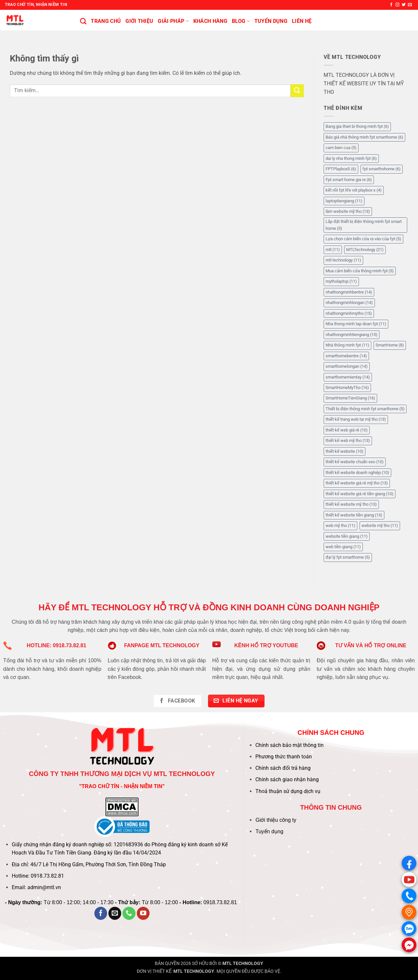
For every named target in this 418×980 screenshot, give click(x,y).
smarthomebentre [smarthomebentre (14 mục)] (346, 356)
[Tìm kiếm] (83, 21)
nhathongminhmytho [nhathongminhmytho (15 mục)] (349, 313)
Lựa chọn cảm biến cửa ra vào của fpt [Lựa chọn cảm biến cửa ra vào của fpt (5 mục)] (363, 239)
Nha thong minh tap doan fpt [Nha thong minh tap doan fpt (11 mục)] (356, 324)
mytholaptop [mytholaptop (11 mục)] (341, 281)
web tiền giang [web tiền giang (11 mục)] (343, 547)
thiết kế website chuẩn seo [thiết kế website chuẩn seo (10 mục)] (355, 462)
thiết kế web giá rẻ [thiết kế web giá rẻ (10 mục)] (347, 430)
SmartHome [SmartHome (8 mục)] (390, 345)
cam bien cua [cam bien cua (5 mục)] (341, 148)
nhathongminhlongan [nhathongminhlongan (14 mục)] (349, 303)
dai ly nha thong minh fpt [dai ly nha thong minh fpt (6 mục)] (351, 158)
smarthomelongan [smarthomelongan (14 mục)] (347, 366)
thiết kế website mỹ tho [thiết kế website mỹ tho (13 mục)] (351, 504)
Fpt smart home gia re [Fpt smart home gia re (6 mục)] (349, 180)
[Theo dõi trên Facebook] (391, 5)
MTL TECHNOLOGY (243, 963)
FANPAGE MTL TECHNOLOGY (162, 645)
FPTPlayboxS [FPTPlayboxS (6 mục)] (341, 169)
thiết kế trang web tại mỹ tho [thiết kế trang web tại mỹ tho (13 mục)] (356, 419)
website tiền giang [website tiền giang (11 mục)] (347, 536)
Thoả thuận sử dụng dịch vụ (288, 791)
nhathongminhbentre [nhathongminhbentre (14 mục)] (349, 292)
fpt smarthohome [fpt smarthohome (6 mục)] (382, 169)
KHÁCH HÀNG (210, 21)
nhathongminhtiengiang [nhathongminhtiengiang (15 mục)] (352, 335)
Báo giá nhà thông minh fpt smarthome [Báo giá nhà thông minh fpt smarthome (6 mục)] (364, 137)
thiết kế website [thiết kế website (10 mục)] (345, 451)
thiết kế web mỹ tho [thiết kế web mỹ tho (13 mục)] (348, 440)
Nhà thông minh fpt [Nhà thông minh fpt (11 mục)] (347, 345)
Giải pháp (173, 21)
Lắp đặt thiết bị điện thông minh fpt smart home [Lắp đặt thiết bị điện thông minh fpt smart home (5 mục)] (364, 225)
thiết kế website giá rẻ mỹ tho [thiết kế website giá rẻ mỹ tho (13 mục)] (357, 483)
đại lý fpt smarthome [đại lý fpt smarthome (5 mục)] (348, 557)
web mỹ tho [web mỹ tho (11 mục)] (340, 525)
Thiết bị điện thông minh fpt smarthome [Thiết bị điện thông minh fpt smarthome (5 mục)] (365, 409)
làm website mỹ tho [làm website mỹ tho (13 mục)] (348, 211)
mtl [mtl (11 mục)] (333, 250)
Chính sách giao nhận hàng (287, 779)
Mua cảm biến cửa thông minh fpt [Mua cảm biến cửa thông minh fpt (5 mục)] (360, 271)
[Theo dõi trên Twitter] (404, 5)
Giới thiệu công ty (276, 820)
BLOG (241, 21)
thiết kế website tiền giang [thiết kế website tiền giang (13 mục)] (354, 515)
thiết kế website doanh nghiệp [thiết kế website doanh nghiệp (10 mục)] (357, 473)
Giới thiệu (139, 21)
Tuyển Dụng (271, 21)
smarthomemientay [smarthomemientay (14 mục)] (348, 377)
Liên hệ (302, 21)
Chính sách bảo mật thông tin (289, 745)
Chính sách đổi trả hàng (283, 768)
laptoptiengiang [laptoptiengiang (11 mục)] (344, 201)
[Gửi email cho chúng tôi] (410, 5)
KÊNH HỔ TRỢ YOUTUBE (266, 645)
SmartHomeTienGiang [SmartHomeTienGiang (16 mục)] (350, 398)
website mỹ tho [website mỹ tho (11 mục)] (380, 525)
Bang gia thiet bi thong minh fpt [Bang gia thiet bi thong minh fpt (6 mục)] (357, 126)
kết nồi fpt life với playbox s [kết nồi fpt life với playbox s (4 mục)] (354, 190)
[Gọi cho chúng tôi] (129, 913)
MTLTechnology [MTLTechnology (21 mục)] (365, 250)
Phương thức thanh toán (284, 757)
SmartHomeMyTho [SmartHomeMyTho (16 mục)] (347, 388)
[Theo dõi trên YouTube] (143, 913)
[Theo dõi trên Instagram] (397, 5)
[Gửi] (297, 91)
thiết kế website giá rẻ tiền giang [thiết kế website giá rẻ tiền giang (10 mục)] (360, 494)
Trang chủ (106, 21)
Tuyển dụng (269, 831)
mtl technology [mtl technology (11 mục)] (343, 260)
